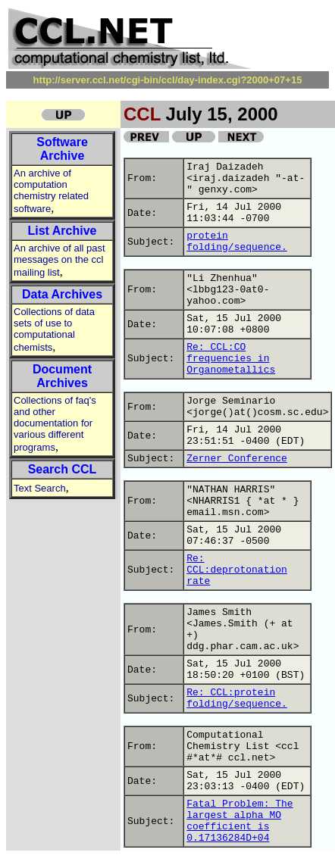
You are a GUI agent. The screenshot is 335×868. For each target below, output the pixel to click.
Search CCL (63, 469)
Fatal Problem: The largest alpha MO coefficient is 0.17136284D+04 (240, 821)
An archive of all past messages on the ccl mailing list (59, 260)
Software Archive (62, 149)
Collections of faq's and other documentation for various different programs (55, 424)
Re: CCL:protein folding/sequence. (237, 698)
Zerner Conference (237, 459)
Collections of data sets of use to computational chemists (54, 329)
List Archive (63, 231)
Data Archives (62, 294)
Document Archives (62, 376)
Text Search (40, 488)
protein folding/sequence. (237, 242)
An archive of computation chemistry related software (51, 191)
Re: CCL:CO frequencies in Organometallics (231, 359)
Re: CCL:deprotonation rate (237, 570)
